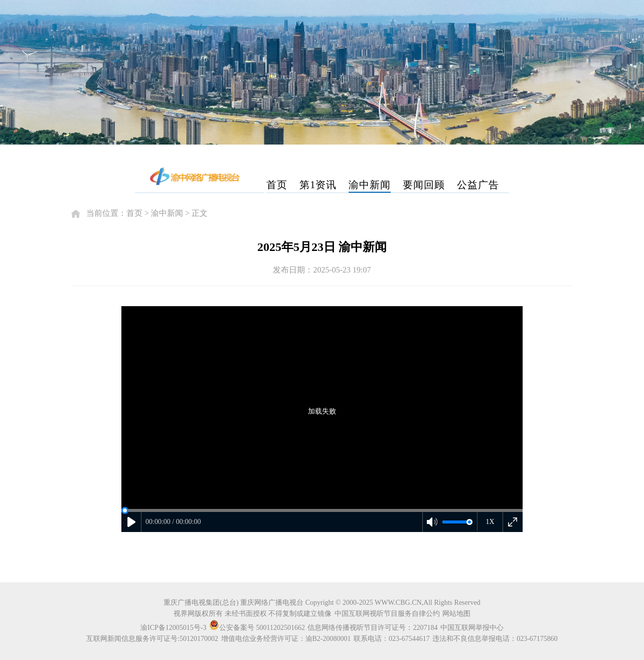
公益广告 (478, 185)
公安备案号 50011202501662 (258, 628)
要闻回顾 (424, 185)
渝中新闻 (370, 185)
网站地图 (456, 614)
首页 (277, 185)
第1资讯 (318, 185)
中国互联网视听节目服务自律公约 (387, 614)
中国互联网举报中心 (472, 628)
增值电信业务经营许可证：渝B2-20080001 (286, 639)
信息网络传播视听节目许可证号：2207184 (372, 628)
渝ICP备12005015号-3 (173, 628)
